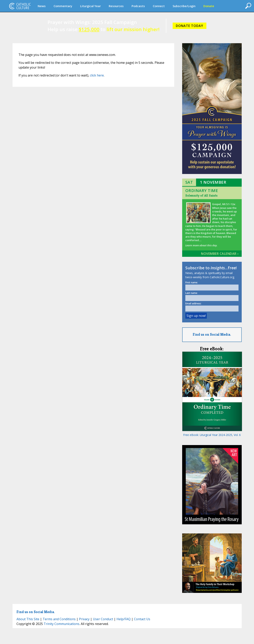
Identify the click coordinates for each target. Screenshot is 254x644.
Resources (116, 6)
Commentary (63, 6)
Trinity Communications (62, 624)
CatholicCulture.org (20, 6)
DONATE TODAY (190, 26)
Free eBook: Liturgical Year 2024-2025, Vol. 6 (212, 435)
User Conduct (103, 619)
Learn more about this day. (201, 245)
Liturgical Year (90, 6)
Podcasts (138, 6)
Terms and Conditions (59, 619)
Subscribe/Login (184, 6)
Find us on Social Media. (212, 334)
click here (97, 75)
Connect (159, 6)
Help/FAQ (124, 619)
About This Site (28, 619)
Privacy (84, 619)
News (42, 6)
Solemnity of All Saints (201, 195)
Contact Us (142, 619)
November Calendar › (220, 254)
